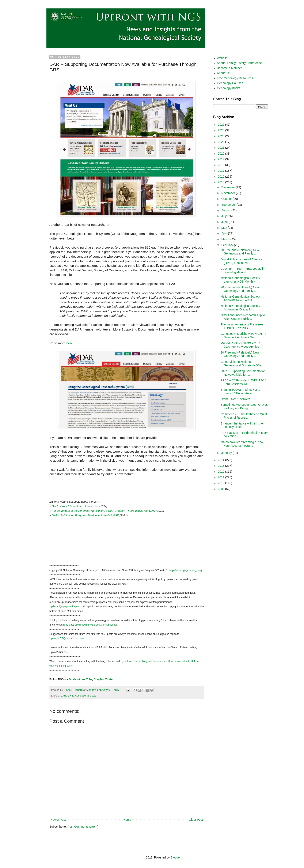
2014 (222, 460)
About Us (223, 73)
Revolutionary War (86, 696)
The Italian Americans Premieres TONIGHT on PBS (242, 326)
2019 (222, 159)
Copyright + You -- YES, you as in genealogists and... (243, 270)
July (224, 216)
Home (127, 820)
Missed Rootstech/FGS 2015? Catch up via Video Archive (240, 345)
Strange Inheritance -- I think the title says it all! (242, 425)
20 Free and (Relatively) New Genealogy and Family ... (240, 252)
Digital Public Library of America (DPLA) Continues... (242, 261)
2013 (222, 466)
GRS (70, 696)
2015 (222, 182)
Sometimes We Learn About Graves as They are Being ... (244, 406)
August (226, 210)
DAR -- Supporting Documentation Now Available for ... (243, 373)
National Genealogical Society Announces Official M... (240, 308)
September (229, 205)
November (228, 193)
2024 (222, 130)
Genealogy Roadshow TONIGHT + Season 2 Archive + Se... (243, 335)
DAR (63, 696)
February (228, 245)
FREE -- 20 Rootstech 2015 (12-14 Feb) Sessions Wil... (243, 382)
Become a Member (229, 68)
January (227, 453)
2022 (222, 142)
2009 (222, 489)
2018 (222, 165)
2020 (222, 154)
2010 (222, 483)
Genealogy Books (229, 88)
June (225, 222)
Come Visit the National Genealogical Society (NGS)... (242, 364)
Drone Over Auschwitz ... (237, 399)
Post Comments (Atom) (83, 827)
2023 (222, 136)
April (225, 233)
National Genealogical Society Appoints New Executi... (240, 298)
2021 (222, 148)
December (228, 187)
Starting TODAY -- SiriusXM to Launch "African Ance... (240, 391)
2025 (222, 125)
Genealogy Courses (230, 83)
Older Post (196, 820)
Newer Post (58, 820)
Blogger (176, 857)
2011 (222, 477)
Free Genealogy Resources (235, 78)
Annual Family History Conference (239, 63)
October (227, 199)
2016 (222, 177)
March (226, 239)
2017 (222, 171)
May (224, 228)
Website (222, 58)
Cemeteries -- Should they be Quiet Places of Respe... (244, 416)
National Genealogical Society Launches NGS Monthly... (240, 280)
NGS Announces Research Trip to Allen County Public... (243, 317)
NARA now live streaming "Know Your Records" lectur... (242, 444)
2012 (222, 472)
